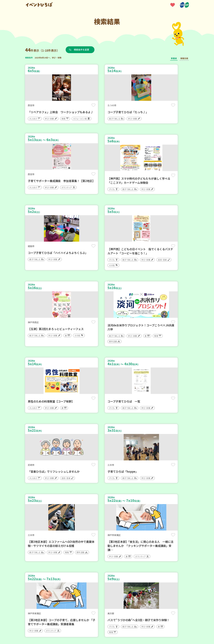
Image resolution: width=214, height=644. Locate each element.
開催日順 (184, 58)
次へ (117, 562)
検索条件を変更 (81, 50)
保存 (70, 105)
